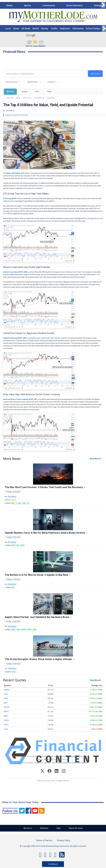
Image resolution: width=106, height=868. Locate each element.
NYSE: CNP (22, 338)
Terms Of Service (80, 763)
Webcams (65, 28)
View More (95, 459)
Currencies (27, 98)
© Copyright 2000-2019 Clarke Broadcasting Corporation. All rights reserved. (53, 846)
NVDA (30, 630)
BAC (13, 503)
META (22, 545)
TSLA (6, 729)
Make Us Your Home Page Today (20, 802)
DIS (18, 545)
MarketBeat (12, 497)
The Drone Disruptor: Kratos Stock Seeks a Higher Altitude (40, 659)
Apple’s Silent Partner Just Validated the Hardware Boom (38, 617)
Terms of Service (44, 840)
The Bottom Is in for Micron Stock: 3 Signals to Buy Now (38, 575)
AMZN (7, 690)
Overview (10, 98)
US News (26, 28)
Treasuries (50, 98)
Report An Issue (76, 828)
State (16, 28)
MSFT (6, 716)
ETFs (37, 91)
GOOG (7, 707)
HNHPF (24, 630)
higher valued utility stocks (45, 338)
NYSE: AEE (23, 272)
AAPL (13, 545)
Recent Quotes (11, 82)
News (9, 5)
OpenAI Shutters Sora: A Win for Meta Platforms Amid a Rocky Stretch (46, 533)
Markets (10, 91)
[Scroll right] (103, 5)
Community (49, 5)
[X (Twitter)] (42, 771)
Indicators (51, 82)
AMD (18, 630)
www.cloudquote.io (74, 756)
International (39, 98)
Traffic (54, 28)
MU (13, 588)
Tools (49, 91)
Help (58, 828)
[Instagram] (64, 771)
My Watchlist (33, 82)
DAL (20, 503)
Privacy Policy (61, 763)
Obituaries (78, 28)
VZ (28, 503)
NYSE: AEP (33, 399)
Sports (27, 5)
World (36, 28)
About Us (28, 828)
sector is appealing (30, 178)
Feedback (53, 864)
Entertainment (75, 5)
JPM (24, 503)
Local (8, 28)
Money (45, 28)
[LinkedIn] (57, 771)
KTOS (13, 672)
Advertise (44, 828)
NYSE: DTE (16, 199)
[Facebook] (49, 771)
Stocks (24, 91)
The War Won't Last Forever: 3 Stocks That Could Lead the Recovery (45, 487)
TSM (34, 630)
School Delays (93, 28)
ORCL (6, 725)
